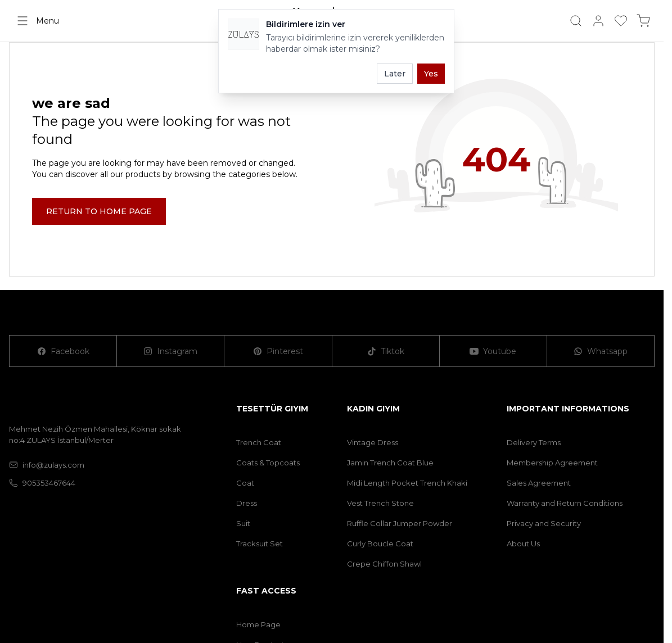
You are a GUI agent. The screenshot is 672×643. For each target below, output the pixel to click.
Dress (247, 503)
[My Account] (598, 21)
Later (395, 74)
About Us (523, 544)
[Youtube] (493, 351)
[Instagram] (171, 351)
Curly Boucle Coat (380, 544)
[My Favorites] (621, 21)
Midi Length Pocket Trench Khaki (407, 483)
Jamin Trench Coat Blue (390, 463)
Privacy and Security (544, 523)
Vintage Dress (373, 442)
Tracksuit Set (260, 544)
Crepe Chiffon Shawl (384, 564)
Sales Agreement (539, 483)
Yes (431, 74)
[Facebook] (63, 351)
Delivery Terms (534, 442)
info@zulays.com (47, 465)
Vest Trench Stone (380, 503)
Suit (243, 523)
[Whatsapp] (601, 351)
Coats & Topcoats (268, 463)
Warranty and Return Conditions (565, 503)
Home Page (258, 624)
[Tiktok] (386, 351)
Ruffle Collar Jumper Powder (400, 523)
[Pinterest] (278, 351)
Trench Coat (259, 442)
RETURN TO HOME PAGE (99, 211)
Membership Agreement (552, 463)
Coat (245, 483)
